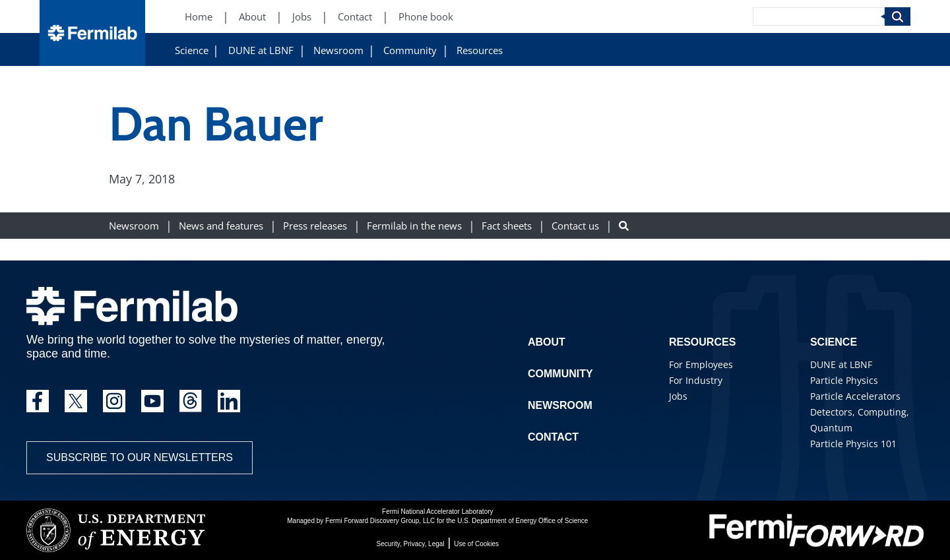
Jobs (678, 396)
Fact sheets (507, 226)
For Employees (701, 364)
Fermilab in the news (414, 226)
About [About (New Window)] (252, 17)
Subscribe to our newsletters (140, 457)
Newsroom (338, 50)
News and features (221, 226)
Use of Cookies (476, 544)
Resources (480, 50)
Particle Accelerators (855, 396)
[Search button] (624, 226)
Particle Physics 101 (853, 444)
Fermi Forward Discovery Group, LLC (380, 521)
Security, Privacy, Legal (411, 544)
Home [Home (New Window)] (199, 17)
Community (410, 50)
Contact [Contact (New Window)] (355, 17)
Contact (553, 437)
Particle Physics (844, 380)
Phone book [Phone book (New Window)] (426, 17)
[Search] (819, 16)
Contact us (575, 226)
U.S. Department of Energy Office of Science (522, 521)
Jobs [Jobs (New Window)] (302, 17)
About (547, 342)
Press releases (315, 226)
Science (192, 50)
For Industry (696, 380)
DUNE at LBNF (261, 50)
